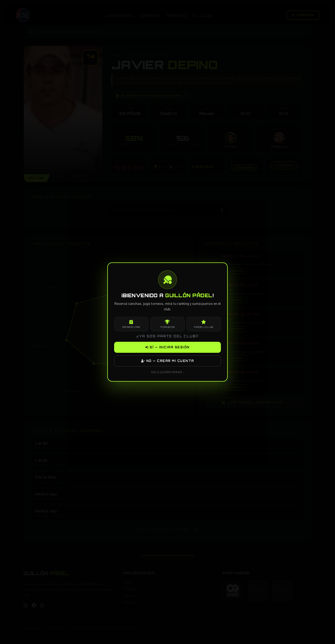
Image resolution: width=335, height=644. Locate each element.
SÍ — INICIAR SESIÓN (167, 347)
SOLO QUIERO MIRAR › (168, 372)
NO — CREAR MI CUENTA (168, 361)
